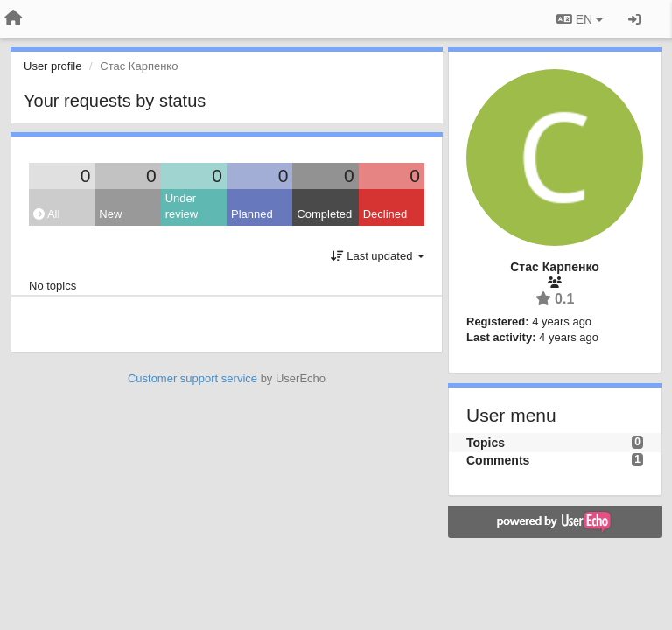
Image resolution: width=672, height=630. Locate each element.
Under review (182, 206)
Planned (252, 214)
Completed (324, 214)
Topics (486, 443)
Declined (385, 214)
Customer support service (192, 378)
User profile (52, 66)
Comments (498, 460)
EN (580, 19)
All (46, 214)
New (110, 214)
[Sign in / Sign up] (634, 19)
